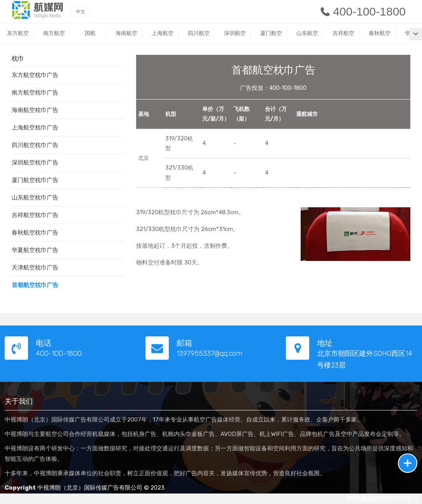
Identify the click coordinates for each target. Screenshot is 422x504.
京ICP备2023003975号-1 (381, 499)
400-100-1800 (362, 11)
